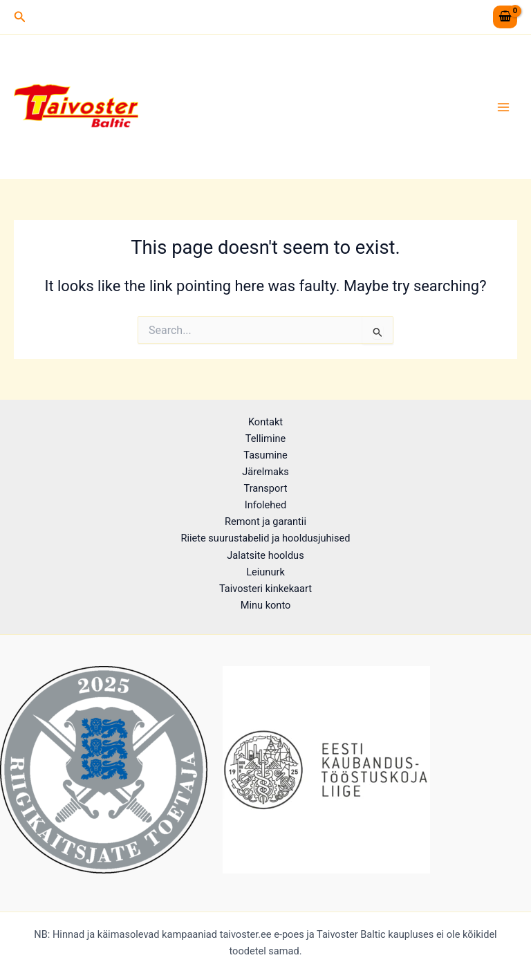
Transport (266, 488)
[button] (20, 17)
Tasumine (265, 455)
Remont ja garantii (265, 521)
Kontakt (265, 422)
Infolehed (266, 505)
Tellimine (265, 438)
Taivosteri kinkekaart (265, 589)
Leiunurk (265, 572)
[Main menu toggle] (503, 107)
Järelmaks (265, 472)
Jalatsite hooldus (265, 555)
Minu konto (266, 605)
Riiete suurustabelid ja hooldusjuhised (265, 538)
